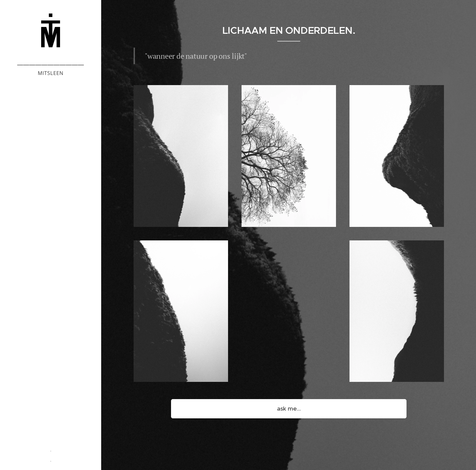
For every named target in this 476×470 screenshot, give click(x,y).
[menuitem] (51, 183)
